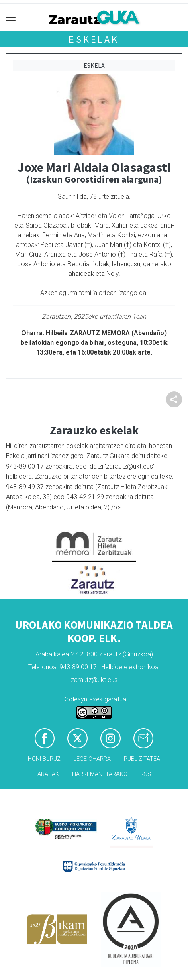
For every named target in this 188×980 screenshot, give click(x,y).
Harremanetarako (100, 774)
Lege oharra (92, 759)
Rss (146, 774)
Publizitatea (142, 759)
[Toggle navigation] (11, 17)
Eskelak (94, 39)
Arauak (48, 774)
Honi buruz (44, 759)
